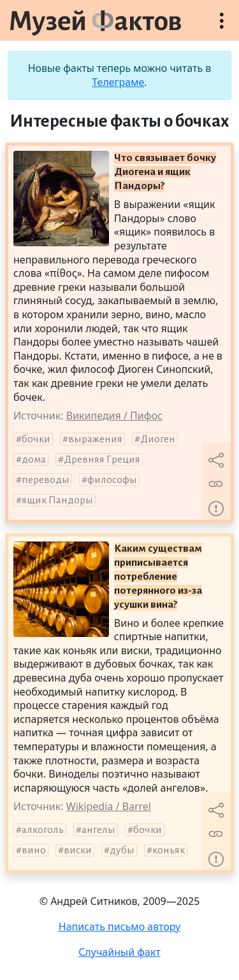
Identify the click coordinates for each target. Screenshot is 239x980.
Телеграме (118, 82)
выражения (95, 439)
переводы (46, 480)
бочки (36, 439)
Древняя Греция (102, 459)
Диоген (158, 439)
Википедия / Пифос (114, 416)
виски (78, 850)
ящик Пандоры (57, 500)
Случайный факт (119, 952)
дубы (122, 850)
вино (34, 850)
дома (34, 459)
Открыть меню (222, 27)
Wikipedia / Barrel (109, 806)
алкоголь (43, 830)
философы (112, 480)
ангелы (98, 830)
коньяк (169, 850)
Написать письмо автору (120, 927)
